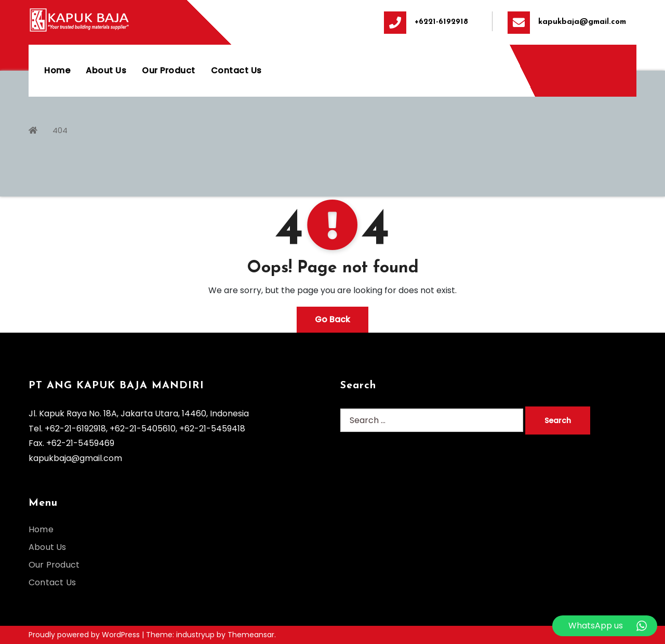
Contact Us (236, 70)
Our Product (169, 70)
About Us (106, 70)
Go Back (332, 319)
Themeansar (251, 635)
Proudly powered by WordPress (85, 635)
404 (60, 130)
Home (57, 70)
